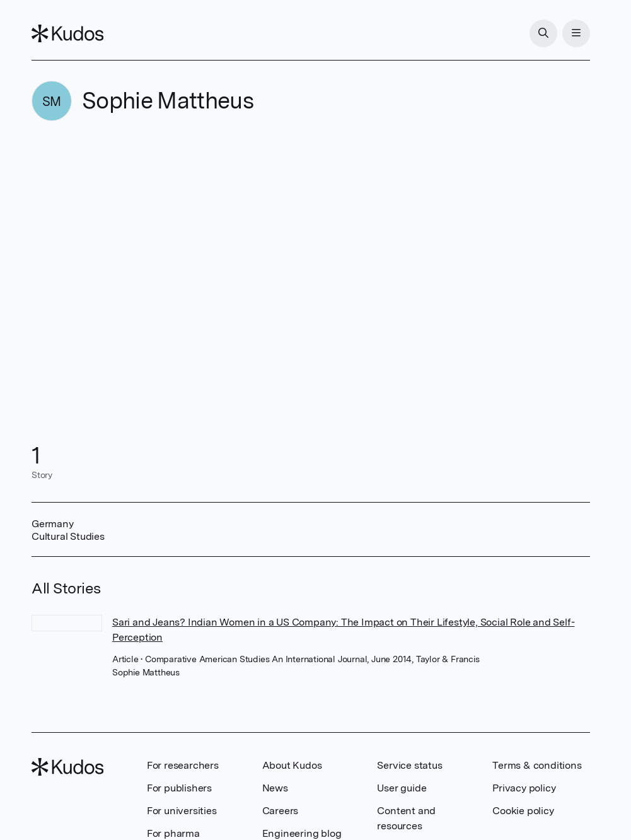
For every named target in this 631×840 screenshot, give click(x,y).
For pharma (173, 833)
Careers (281, 811)
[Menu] (576, 33)
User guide (402, 788)
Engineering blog (302, 833)
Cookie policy (523, 811)
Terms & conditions (537, 765)
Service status (409, 765)
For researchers (183, 765)
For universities (182, 811)
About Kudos (292, 765)
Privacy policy (524, 788)
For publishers (179, 788)
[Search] (543, 33)
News (275, 788)
